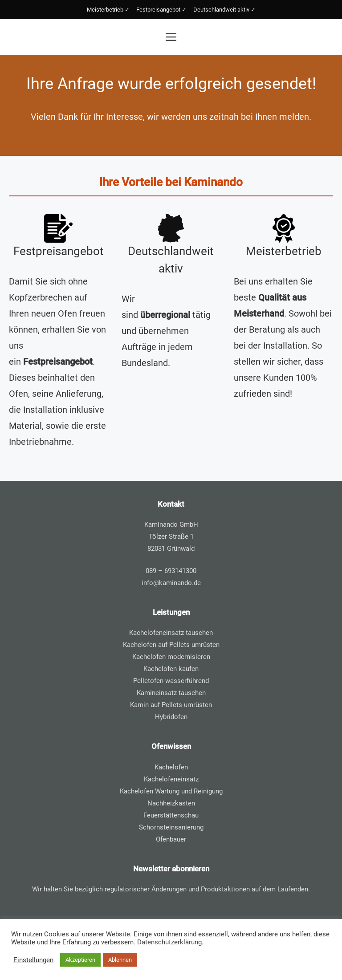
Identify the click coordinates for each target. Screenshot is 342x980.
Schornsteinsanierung (171, 827)
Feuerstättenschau (171, 815)
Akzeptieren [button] (80, 960)
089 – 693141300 (171, 571)
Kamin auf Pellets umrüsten (171, 705)
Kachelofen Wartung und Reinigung (171, 791)
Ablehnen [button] (120, 960)
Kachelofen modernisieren (171, 657)
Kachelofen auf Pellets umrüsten (171, 645)
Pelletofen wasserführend (171, 681)
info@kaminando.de (171, 583)
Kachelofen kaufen (171, 669)
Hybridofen (171, 717)
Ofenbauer (171, 839)
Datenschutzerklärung (169, 942)
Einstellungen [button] (33, 960)
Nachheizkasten (171, 803)
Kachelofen (171, 767)
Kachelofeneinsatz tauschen (171, 633)
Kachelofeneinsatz (171, 779)
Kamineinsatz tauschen (171, 693)
